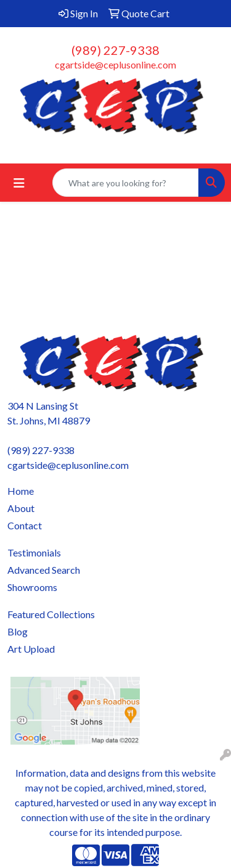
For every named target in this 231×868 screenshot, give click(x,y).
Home (21, 491)
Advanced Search (44, 570)
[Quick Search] (126, 183)
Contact (25, 525)
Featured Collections (51, 614)
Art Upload (31, 649)
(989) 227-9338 (115, 50)
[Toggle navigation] (19, 183)
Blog (18, 631)
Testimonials (34, 552)
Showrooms (32, 587)
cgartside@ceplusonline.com (115, 64)
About (21, 508)
